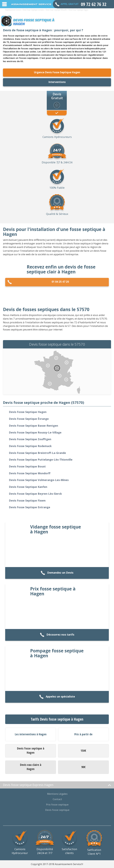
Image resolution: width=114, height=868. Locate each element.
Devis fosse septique (57, 810)
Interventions (57, 82)
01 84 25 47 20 (38, 282)
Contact (57, 799)
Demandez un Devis (57, 573)
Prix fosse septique (57, 805)
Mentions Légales (57, 794)
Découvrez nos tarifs (57, 635)
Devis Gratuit (57, 96)
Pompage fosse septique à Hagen (57, 653)
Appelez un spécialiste (57, 697)
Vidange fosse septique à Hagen (56, 529)
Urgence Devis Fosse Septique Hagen (57, 72)
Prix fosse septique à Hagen (53, 591)
